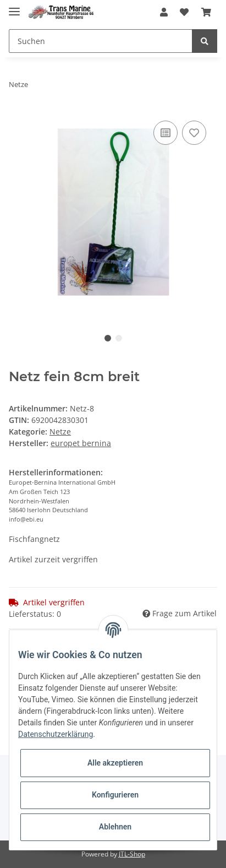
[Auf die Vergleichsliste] (166, 133)
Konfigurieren (115, 795)
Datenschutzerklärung (56, 734)
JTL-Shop (132, 854)
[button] (164, 12)
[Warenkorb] (206, 12)
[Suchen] (101, 41)
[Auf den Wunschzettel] (194, 133)
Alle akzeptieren (115, 763)
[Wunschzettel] (184, 12)
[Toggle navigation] (14, 7)
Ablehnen (115, 827)
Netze (60, 432)
